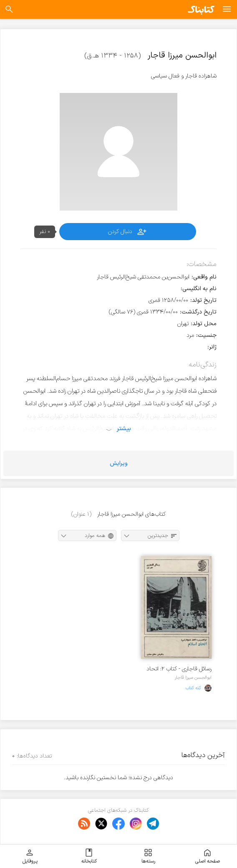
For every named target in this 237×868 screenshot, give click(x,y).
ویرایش (119, 463)
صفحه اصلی (207, 856)
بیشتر (124, 429)
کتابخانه (89, 856)
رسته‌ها (148, 856)
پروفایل (30, 856)
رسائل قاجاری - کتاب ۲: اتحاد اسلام (179, 669)
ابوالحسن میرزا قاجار (193, 677)
